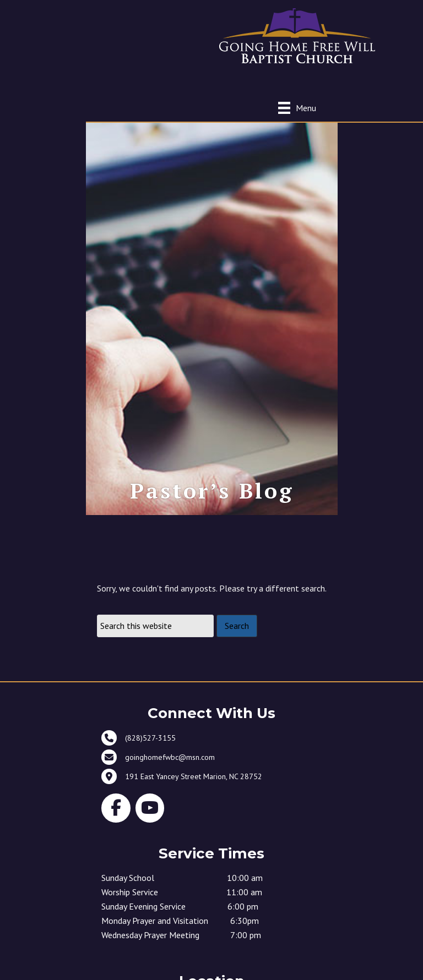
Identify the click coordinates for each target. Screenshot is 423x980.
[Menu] (297, 108)
